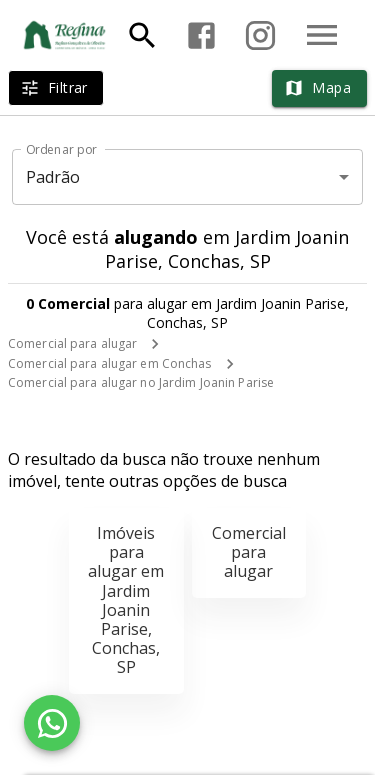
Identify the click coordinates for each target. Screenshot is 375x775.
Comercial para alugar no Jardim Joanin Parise (141, 382)
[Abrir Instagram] (260, 35)
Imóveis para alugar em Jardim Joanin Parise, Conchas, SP (126, 600)
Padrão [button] (53, 177)
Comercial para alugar (72, 343)
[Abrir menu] (322, 35)
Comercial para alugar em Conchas (110, 363)
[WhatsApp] (52, 723)
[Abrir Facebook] (201, 35)
